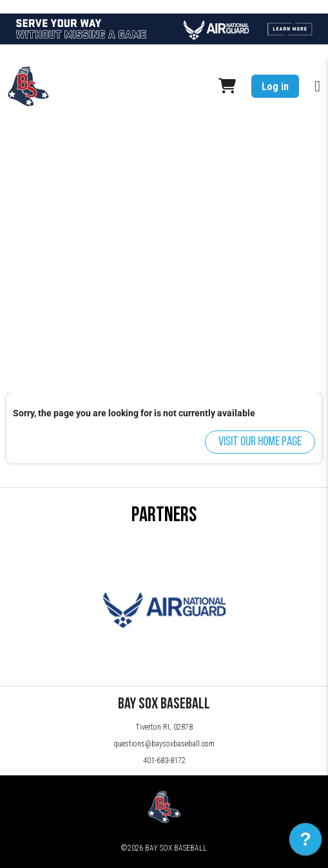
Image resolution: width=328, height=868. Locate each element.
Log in (275, 87)
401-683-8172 (164, 761)
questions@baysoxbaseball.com (164, 744)
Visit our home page (260, 442)
